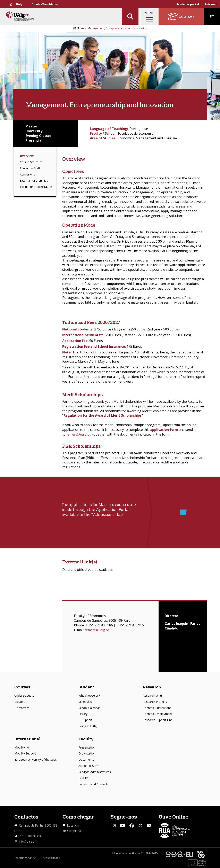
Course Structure (31, 162)
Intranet (211, 4)
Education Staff (30, 168)
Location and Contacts (94, 784)
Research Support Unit (158, 720)
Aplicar (130, 16)
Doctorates (22, 708)
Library (83, 714)
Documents (86, 760)
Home (81, 28)
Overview (27, 156)
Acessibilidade (51, 858)
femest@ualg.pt (78, 434)
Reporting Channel (25, 858)
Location (73, 825)
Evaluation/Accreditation (36, 187)
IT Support (85, 720)
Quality (83, 778)
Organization (87, 753)
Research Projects (155, 702)
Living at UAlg (87, 726)
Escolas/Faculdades (45, 4)
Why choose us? (89, 695)
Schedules (85, 702)
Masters (20, 702)
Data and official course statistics (87, 570)
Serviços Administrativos (95, 772)
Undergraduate (24, 695)
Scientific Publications (157, 708)
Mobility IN (22, 747)
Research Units (153, 695)
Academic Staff (88, 766)
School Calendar (89, 708)
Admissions (27, 174)
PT (212, 16)
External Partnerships (34, 181)
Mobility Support (25, 753)
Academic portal (188, 4)
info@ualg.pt (27, 841)
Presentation (87, 747)
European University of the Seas (36, 760)
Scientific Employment (157, 714)
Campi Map (75, 831)
